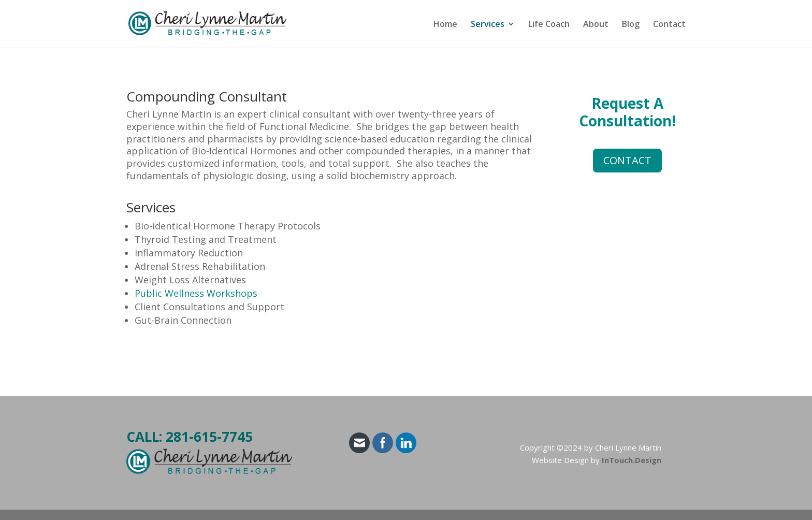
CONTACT (627, 160)
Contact (669, 25)
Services (488, 25)
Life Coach (549, 25)
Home (445, 25)
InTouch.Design (632, 460)
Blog (631, 25)
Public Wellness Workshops (196, 293)
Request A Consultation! (627, 112)
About (596, 25)
